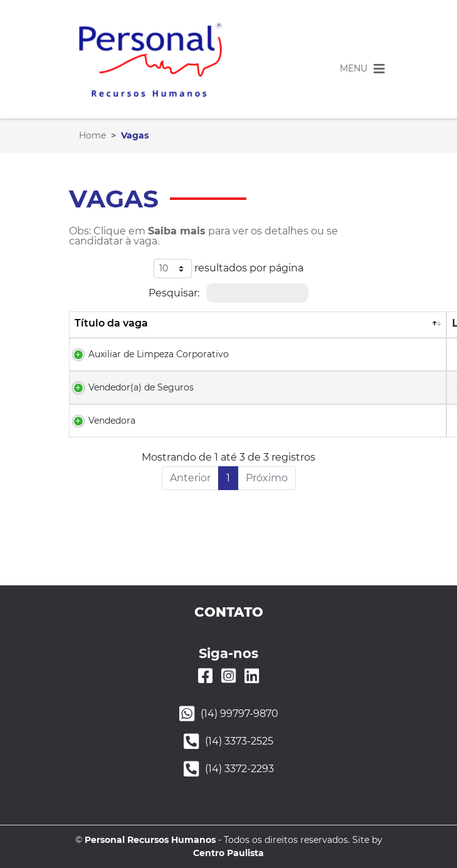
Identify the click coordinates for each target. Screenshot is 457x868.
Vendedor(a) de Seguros (141, 387)
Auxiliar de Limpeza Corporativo (159, 354)
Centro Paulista (228, 853)
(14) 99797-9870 (239, 714)
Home (92, 135)
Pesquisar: (228, 293)
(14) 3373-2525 (239, 741)
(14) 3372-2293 (239, 769)
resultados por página (228, 269)
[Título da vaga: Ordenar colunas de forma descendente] (258, 325)
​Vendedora (112, 421)
